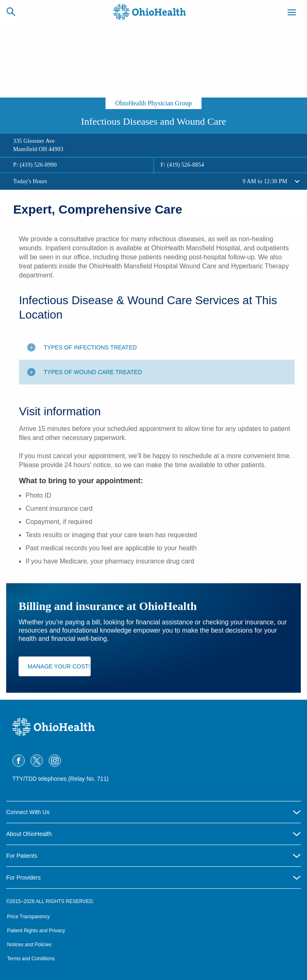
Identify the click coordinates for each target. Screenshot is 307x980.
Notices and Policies (29, 945)
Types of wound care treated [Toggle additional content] (93, 372)
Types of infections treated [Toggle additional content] (90, 347)
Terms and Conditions (31, 959)
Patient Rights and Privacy (36, 931)
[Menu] (292, 14)
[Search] (11, 12)
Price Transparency (28, 917)
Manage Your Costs (59, 666)
